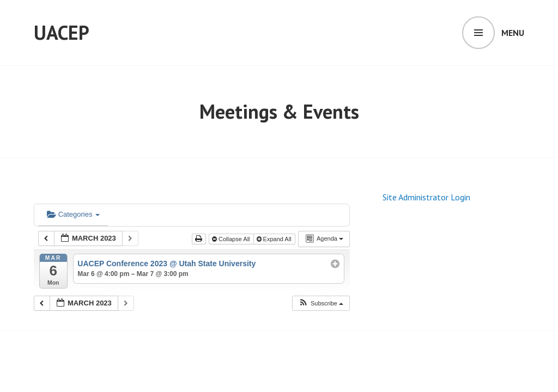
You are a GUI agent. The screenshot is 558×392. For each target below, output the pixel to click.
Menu (513, 33)
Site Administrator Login (426, 197)
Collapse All (232, 239)
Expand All (275, 239)
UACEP (62, 32)
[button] (321, 304)
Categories (73, 214)
